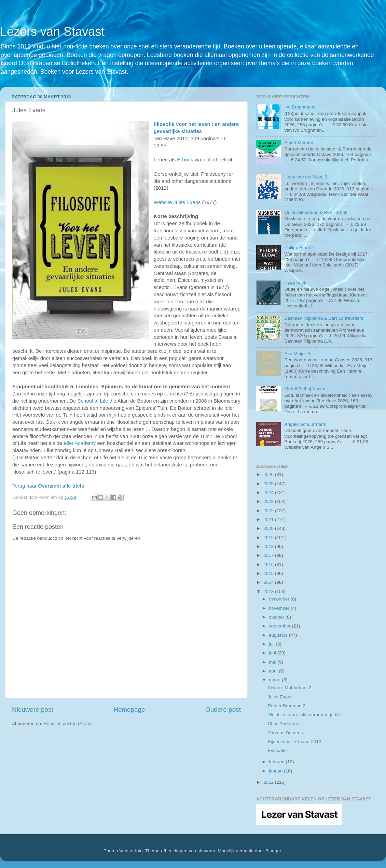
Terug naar (48, 486)
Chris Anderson (284, 724)
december (280, 599)
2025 (269, 484)
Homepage (129, 710)
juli (272, 644)
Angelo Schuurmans (305, 424)
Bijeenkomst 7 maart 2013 (295, 742)
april (274, 671)
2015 (269, 573)
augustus (279, 635)
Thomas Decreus (285, 733)
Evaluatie (277, 750)
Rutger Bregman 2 (287, 706)
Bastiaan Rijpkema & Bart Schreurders (324, 318)
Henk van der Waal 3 (306, 177)
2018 (269, 546)
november (280, 608)
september (280, 626)
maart (275, 680)
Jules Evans (280, 697)
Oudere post (223, 710)
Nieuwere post (33, 710)
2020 (269, 528)
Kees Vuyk (295, 283)
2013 (269, 591)
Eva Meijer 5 (297, 354)
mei (273, 662)
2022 (269, 511)
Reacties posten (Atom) (67, 724)
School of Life (93, 401)
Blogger (273, 851)
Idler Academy (80, 443)
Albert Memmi (298, 142)
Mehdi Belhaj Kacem (305, 389)
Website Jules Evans (177, 202)
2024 (269, 493)
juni (273, 653)
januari (276, 771)
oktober (277, 617)
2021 (269, 519)
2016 (269, 565)
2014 (269, 582)
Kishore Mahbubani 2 (290, 688)
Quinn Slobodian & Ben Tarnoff (316, 212)
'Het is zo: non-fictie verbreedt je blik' (305, 715)
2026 (269, 474)
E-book (185, 160)
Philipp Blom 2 (299, 248)
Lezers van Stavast (52, 32)
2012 (269, 782)
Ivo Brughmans (300, 107)
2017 (269, 555)
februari (277, 762)
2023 (269, 501)
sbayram (206, 851)
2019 (269, 538)
